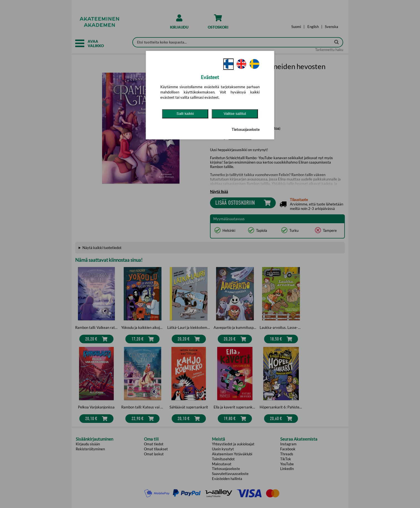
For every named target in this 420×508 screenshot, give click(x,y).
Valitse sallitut (235, 114)
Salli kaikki (185, 114)
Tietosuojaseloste (246, 129)
